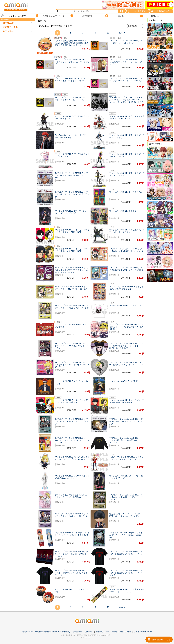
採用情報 (89, 632)
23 (108, 33)
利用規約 (99, 632)
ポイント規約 (111, 632)
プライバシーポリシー (143, 632)
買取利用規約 (125, 632)
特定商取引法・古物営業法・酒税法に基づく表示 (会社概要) (46, 632)
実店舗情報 (78, 632)
